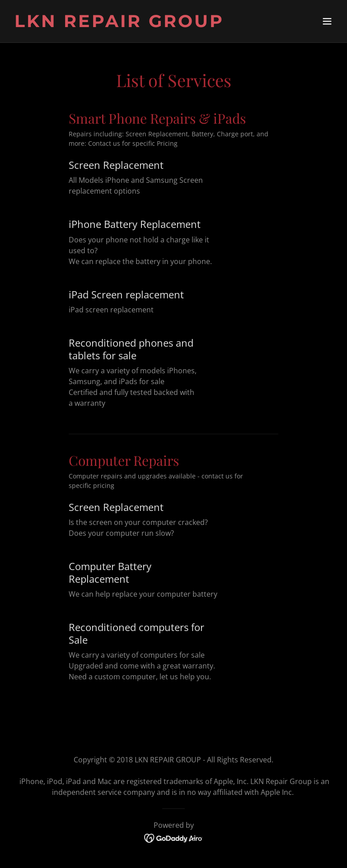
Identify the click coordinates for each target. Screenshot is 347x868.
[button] (327, 21)
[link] (119, 24)
